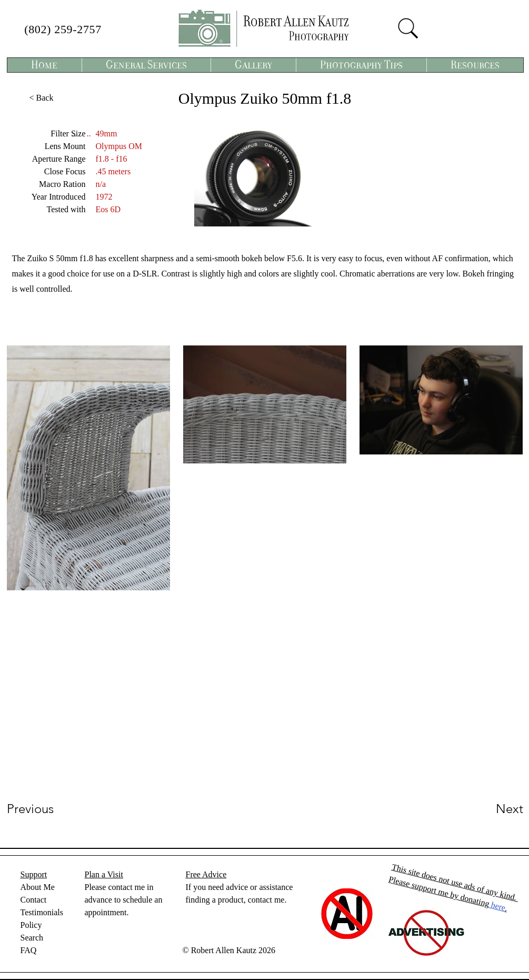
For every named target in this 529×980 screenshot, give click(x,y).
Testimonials (42, 912)
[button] (146, 65)
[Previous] (44, 809)
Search (32, 938)
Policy (31, 925)
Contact (34, 900)
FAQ (29, 950)
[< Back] (42, 98)
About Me (38, 887)
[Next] (488, 809)
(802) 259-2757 (63, 29)
